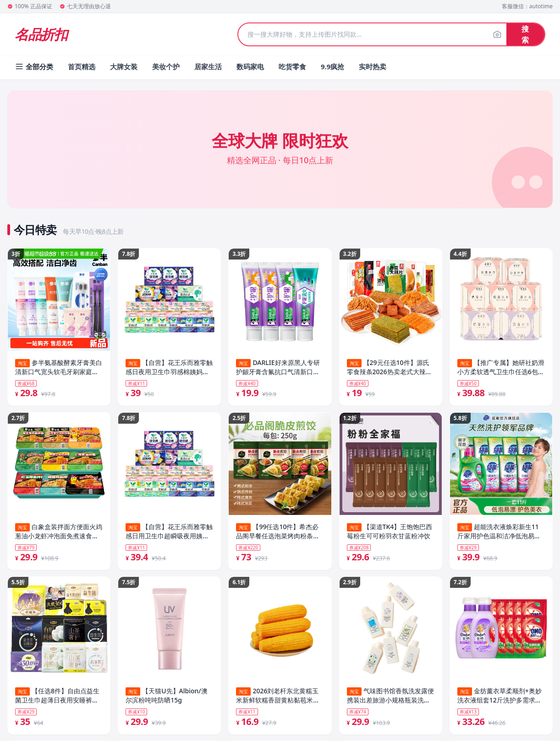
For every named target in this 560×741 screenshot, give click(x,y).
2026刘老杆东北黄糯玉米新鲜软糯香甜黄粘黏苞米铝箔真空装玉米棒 (278, 698)
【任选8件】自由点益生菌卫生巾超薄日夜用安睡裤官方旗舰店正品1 (57, 698)
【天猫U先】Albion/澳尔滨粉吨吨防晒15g (166, 698)
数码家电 (250, 66)
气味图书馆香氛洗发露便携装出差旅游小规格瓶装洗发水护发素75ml (390, 698)
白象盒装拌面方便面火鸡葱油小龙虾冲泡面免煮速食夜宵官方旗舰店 (59, 532)
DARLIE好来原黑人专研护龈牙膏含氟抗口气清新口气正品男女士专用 (278, 367)
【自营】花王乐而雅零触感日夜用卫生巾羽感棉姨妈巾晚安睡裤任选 (169, 367)
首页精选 (82, 66)
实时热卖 (373, 66)
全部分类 (34, 66)
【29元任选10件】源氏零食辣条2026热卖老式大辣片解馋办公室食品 (390, 367)
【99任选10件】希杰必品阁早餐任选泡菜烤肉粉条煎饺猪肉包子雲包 (278, 532)
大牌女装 (124, 66)
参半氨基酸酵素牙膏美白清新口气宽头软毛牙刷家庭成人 (59, 367)
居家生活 (208, 66)
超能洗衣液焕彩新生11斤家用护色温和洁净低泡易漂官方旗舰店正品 (499, 532)
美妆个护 (166, 66)
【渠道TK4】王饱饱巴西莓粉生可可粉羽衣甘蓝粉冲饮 (390, 532)
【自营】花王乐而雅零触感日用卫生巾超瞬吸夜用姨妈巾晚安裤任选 (169, 532)
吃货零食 (292, 66)
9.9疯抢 (332, 66)
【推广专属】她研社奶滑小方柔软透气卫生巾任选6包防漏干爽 (501, 367)
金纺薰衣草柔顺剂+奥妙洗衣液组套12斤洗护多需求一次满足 (500, 698)
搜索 (525, 34)
